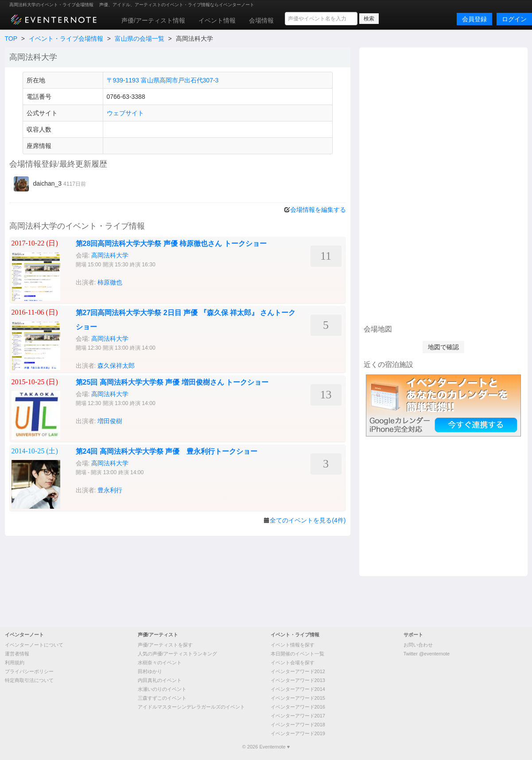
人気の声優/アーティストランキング (177, 654)
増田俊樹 (110, 421)
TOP (11, 39)
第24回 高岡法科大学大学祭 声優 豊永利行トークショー (167, 451)
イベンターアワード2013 (298, 680)
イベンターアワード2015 (298, 698)
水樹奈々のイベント (160, 663)
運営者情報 (17, 654)
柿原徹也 (110, 282)
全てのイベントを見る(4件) (308, 520)
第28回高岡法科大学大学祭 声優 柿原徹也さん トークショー (171, 244)
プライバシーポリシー (29, 671)
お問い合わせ (418, 645)
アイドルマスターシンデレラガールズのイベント (191, 707)
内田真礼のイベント (160, 680)
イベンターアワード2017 (298, 716)
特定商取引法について (29, 680)
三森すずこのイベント (162, 698)
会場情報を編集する (318, 210)
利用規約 (15, 663)
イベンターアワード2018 (298, 725)
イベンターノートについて (34, 645)
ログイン (514, 19)
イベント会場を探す (293, 663)
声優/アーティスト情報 (153, 20)
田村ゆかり (150, 671)
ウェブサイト (125, 113)
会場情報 (261, 20)
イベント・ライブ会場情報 (66, 39)
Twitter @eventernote (427, 654)
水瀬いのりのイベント (162, 689)
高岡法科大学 (110, 255)
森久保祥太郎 (116, 366)
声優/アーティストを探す (165, 645)
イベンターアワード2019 (298, 733)
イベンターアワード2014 (298, 689)
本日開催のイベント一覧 (297, 654)
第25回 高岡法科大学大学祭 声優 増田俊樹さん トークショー (172, 382)
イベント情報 (217, 20)
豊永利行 (110, 490)
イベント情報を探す (293, 645)
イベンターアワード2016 (298, 707)
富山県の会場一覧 (140, 39)
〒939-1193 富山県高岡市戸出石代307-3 (163, 80)
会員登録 (474, 19)
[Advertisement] (443, 185)
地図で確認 (443, 347)
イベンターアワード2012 (298, 671)
